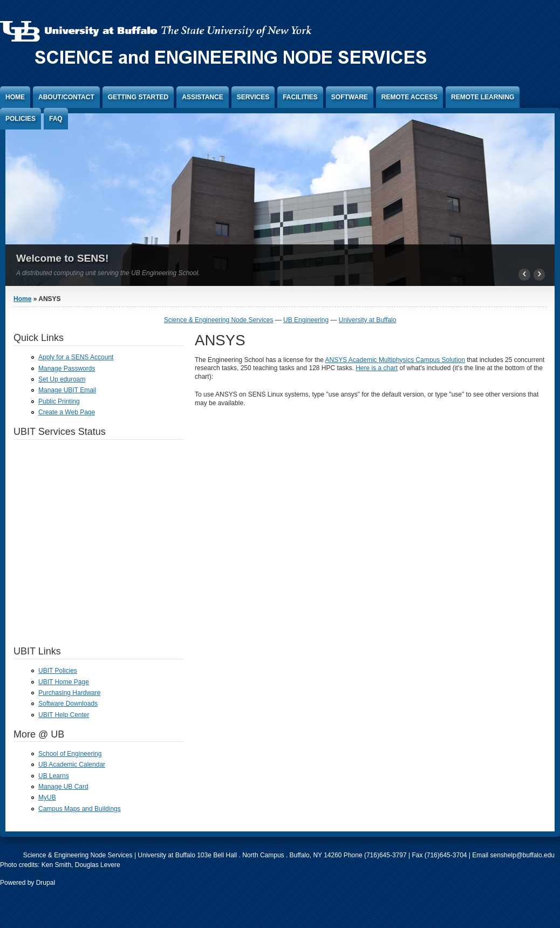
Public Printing (59, 401)
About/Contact (66, 97)
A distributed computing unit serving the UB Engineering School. (108, 273)
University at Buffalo (368, 320)
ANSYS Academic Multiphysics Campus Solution (395, 360)
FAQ (56, 119)
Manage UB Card (63, 787)
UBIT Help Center (64, 715)
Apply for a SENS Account (76, 357)
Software (350, 97)
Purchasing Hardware (69, 693)
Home (15, 97)
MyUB (47, 797)
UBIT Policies (58, 671)
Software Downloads (68, 704)
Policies (21, 119)
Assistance (202, 97)
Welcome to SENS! (62, 258)
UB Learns (54, 776)
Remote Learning (483, 97)
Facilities (300, 97)
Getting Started (138, 97)
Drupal (46, 883)
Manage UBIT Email (67, 390)
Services (253, 97)
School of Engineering (70, 754)
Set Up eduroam (62, 379)
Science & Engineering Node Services (219, 320)
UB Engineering (306, 320)
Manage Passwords (67, 369)
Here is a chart (377, 368)
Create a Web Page (67, 412)
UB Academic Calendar (72, 765)
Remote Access (409, 97)
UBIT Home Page (64, 682)
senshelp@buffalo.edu (523, 855)
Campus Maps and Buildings (80, 809)
